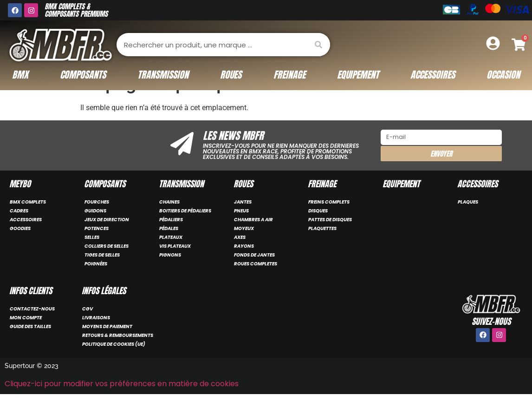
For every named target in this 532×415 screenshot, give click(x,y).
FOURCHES (97, 223)
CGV (88, 330)
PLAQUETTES (322, 250)
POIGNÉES (96, 285)
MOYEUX (244, 250)
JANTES (243, 223)
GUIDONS (95, 232)
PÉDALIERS (171, 241)
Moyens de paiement (107, 348)
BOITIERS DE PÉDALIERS (185, 232)
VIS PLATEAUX (175, 267)
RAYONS (244, 267)
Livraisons (96, 339)
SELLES (92, 259)
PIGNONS (170, 276)
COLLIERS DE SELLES (107, 267)
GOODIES (20, 250)
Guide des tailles (30, 348)
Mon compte (26, 339)
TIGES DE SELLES (102, 276)
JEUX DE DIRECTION (107, 241)
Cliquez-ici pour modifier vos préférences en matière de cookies (122, 405)
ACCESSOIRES (26, 241)
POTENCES (97, 250)
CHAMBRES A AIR (253, 241)
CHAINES (169, 223)
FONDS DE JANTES (254, 276)
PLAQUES (468, 223)
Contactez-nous (32, 330)
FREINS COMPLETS (329, 223)
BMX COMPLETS (28, 223)
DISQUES (318, 232)
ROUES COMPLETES (256, 285)
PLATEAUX (171, 259)
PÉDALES (169, 250)
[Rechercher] (318, 45)
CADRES (19, 232)
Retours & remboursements (118, 357)
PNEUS (241, 232)
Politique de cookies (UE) (114, 366)
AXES (240, 259)
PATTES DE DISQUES (330, 241)
